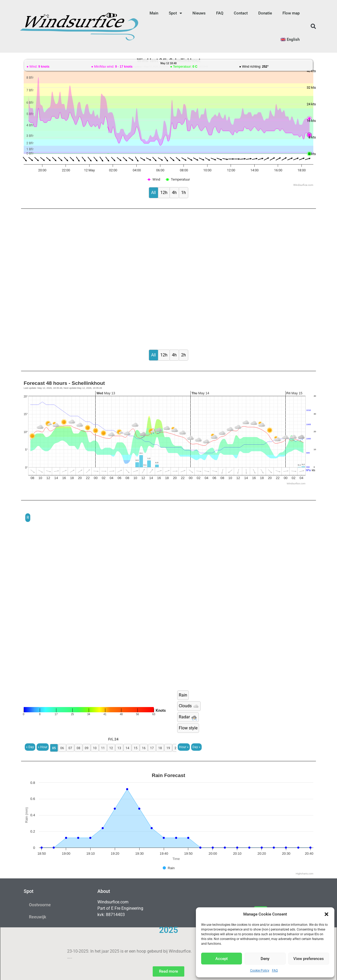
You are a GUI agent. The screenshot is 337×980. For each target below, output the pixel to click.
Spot (175, 13)
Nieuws (199, 13)
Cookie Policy (260, 971)
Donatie (265, 13)
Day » (196, 747)
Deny (265, 959)
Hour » (184, 747)
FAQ (275, 971)
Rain (183, 695)
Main (154, 13)
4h (174, 193)
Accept (222, 959)
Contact (241, 13)
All (153, 193)
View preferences (309, 959)
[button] (326, 914)
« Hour (43, 747)
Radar (188, 717)
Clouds (189, 706)
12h (164, 193)
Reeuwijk (38, 917)
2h (184, 355)
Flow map (291, 13)
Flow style (188, 728)
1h (184, 193)
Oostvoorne (40, 905)
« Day (30, 747)
